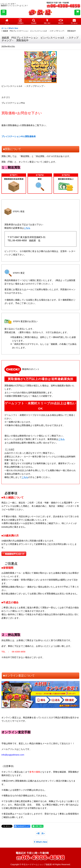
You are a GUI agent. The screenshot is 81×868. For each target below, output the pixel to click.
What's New (40, 842)
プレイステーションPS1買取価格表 (19, 136)
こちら (27, 228)
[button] (4, 12)
